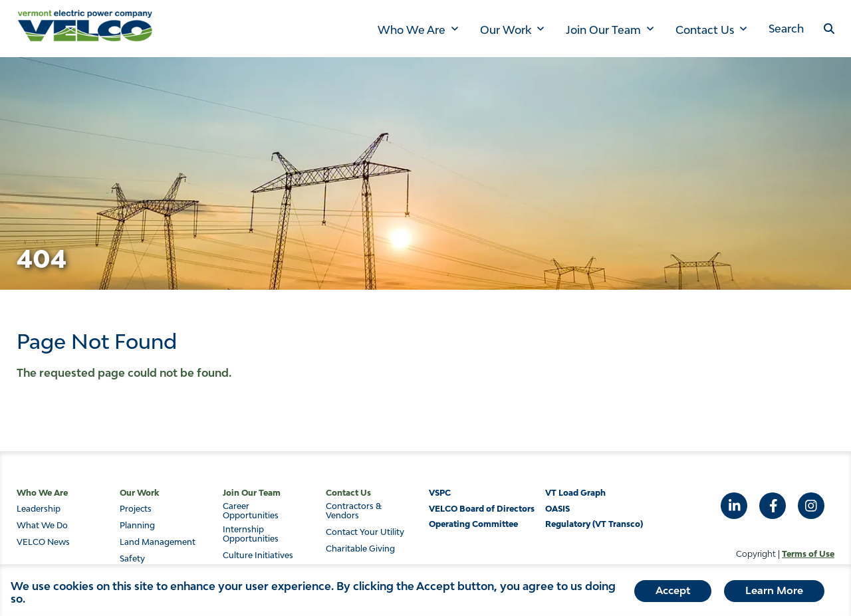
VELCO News (43, 542)
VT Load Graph (575, 493)
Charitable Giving (360, 549)
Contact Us (705, 30)
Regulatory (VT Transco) (594, 524)
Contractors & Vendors (354, 511)
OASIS (557, 509)
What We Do (42, 526)
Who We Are (412, 30)
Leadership (39, 509)
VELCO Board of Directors (482, 509)
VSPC (440, 493)
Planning (137, 526)
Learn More (774, 593)
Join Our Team (603, 30)
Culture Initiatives (258, 556)
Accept (673, 593)
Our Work (506, 30)
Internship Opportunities (251, 534)
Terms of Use (808, 554)
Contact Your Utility (365, 532)
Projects (136, 509)
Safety (132, 559)
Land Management (158, 542)
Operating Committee (473, 524)
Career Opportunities (251, 511)
